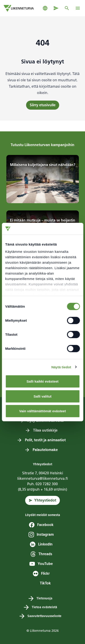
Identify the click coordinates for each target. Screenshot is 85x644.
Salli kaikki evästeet (42, 381)
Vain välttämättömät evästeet (43, 411)
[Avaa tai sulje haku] (67, 8)
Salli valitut (42, 396)
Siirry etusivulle (43, 105)
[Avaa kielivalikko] (45, 8)
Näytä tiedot (61, 367)
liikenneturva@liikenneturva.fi (43, 479)
